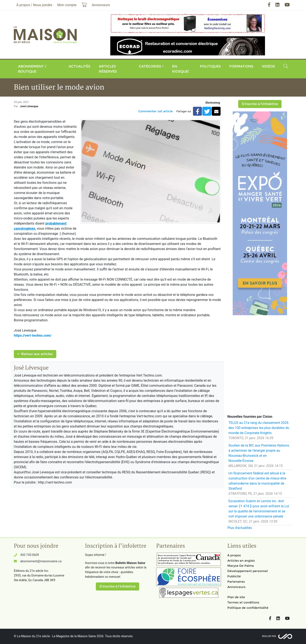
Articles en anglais (241, 561)
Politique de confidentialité (248, 608)
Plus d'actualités (240, 528)
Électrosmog (213, 103)
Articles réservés (108, 69)
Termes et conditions (243, 602)
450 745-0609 (30, 555)
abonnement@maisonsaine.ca (41, 561)
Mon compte (67, 5)
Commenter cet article (156, 111)
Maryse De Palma (241, 566)
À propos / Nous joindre (34, 5)
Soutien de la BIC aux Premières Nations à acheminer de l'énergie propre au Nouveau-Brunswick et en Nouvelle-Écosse (259, 453)
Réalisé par (269, 636)
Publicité (234, 576)
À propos (234, 555)
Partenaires (236, 582)
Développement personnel (248, 571)
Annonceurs (236, 587)
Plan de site (236, 597)
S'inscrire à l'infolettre (260, 104)
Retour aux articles (35, 354)
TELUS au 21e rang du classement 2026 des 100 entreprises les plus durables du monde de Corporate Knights (259, 428)
